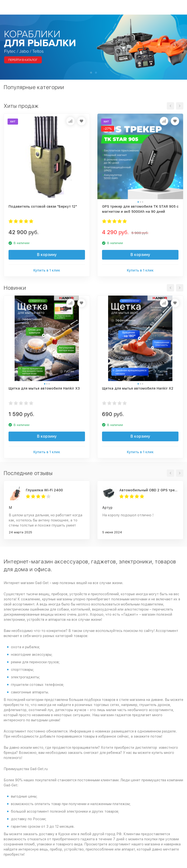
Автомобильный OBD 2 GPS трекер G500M (149, 490)
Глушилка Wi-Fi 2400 (44, 490)
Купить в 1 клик (47, 270)
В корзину (47, 255)
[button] (91, 73)
